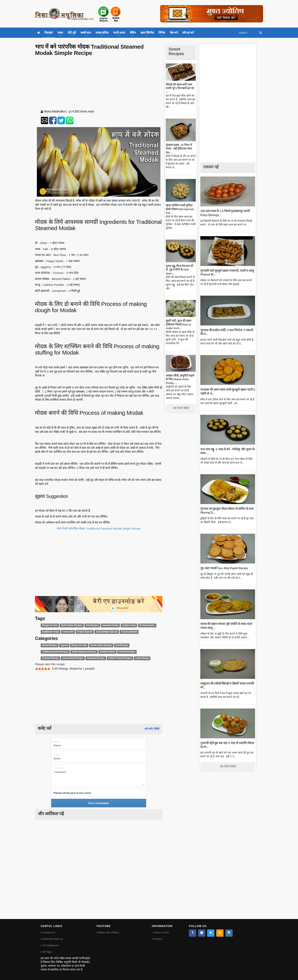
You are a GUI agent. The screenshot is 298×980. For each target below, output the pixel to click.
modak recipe (129, 625)
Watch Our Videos (109, 932)
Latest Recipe (142, 658)
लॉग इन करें (188, 33)
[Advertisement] (99, 84)
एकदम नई (211, 167)
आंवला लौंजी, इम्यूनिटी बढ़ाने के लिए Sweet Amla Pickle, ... (180, 379)
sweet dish (68, 632)
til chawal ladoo (147, 625)
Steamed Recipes (96, 658)
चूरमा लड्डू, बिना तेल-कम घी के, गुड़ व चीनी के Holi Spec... (179, 270)
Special (64, 645)
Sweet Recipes (50, 645)
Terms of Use (161, 932)
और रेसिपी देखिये (181, 408)
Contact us (49, 932)
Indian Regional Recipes (84, 652)
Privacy (158, 939)
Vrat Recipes (92, 625)
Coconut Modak (129, 632)
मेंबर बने (174, 33)
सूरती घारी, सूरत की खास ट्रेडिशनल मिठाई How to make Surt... (178, 324)
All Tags (47, 952)
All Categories (51, 945)
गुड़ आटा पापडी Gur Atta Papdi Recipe (224, 568)
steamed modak (110, 625)
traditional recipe (51, 632)
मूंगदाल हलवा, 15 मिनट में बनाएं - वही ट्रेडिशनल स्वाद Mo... (179, 149)
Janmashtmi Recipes (73, 658)
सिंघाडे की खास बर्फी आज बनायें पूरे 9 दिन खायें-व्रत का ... (180, 88)
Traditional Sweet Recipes (55, 652)
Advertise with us (53, 939)
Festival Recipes (127, 652)
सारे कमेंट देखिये (152, 729)
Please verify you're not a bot (72, 793)
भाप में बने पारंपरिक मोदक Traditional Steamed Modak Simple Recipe (99, 528)
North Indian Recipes (72, 625)
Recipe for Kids (50, 625)
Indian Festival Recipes (120, 658)
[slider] (43, 669)
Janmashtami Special (107, 632)
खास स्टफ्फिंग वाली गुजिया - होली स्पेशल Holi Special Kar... (180, 209)
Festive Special (85, 632)
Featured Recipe (50, 658)
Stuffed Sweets (108, 652)
